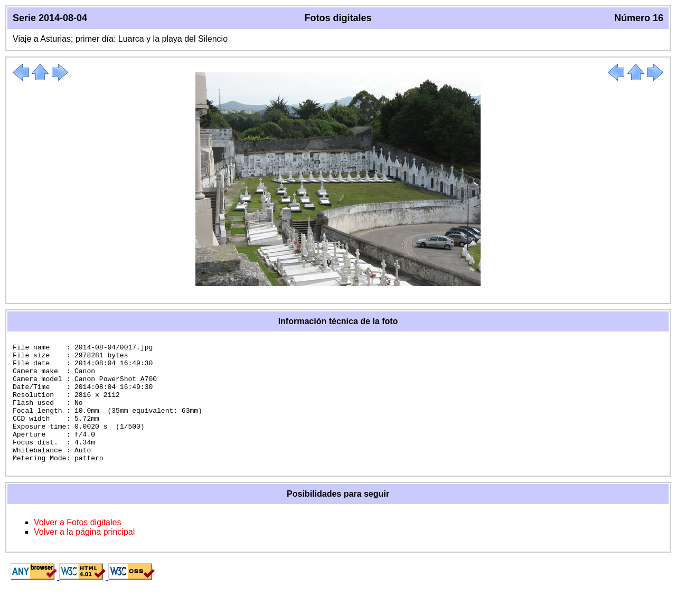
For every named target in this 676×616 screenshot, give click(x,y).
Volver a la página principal (84, 556)
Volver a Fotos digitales (77, 546)
